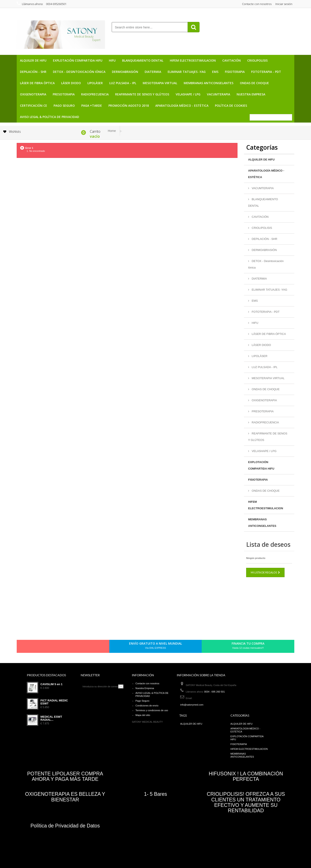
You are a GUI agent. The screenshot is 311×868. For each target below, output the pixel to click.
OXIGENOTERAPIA (33, 94)
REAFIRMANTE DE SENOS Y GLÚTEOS (142, 94)
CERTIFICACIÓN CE (34, 106)
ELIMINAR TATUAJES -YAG (187, 72)
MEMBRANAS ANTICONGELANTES (209, 83)
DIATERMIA (153, 72)
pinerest (58, 647)
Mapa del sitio (143, 715)
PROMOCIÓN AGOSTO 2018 (129, 106)
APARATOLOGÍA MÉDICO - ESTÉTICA (182, 106)
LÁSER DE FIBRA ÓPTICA (37, 83)
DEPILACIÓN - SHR (33, 72)
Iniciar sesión (284, 4)
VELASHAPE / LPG (188, 94)
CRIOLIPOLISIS (257, 60)
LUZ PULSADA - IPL (123, 83)
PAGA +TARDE (92, 106)
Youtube (73, 647)
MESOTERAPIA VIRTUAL (160, 83)
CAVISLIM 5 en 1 (51, 684)
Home (112, 131)
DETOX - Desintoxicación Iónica (79, 72)
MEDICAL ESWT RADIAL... (51, 718)
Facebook (43, 647)
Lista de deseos (268, 544)
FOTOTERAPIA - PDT (266, 72)
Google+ (65, 647)
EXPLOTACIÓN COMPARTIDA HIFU (78, 60)
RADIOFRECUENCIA (95, 94)
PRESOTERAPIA (64, 94)
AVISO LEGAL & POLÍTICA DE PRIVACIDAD (50, 117)
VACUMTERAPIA (219, 94)
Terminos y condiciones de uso (152, 710)
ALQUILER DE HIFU (33, 60)
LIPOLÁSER (95, 83)
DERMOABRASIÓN (125, 72)
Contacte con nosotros (257, 4)
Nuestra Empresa (251, 94)
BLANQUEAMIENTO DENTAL (143, 60)
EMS (215, 72)
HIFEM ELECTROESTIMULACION (193, 60)
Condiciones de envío (147, 706)
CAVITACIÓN (232, 60)
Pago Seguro (64, 106)
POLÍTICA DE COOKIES (231, 106)
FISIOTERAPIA (235, 72)
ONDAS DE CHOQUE (254, 83)
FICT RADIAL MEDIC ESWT (54, 702)
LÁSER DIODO (71, 83)
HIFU (112, 60)
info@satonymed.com (192, 705)
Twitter (51, 647)
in (80, 647)
